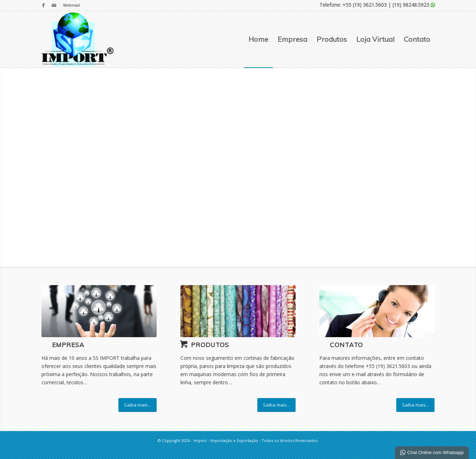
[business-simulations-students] (99, 311)
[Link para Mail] (54, 5)
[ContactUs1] (377, 311)
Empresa (68, 345)
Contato (346, 345)
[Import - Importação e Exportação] (78, 39)
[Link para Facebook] (43, 5)
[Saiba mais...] (138, 405)
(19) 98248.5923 (411, 5)
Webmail (71, 5)
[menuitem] (70, 5)
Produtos (210, 345)
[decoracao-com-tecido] (238, 311)
